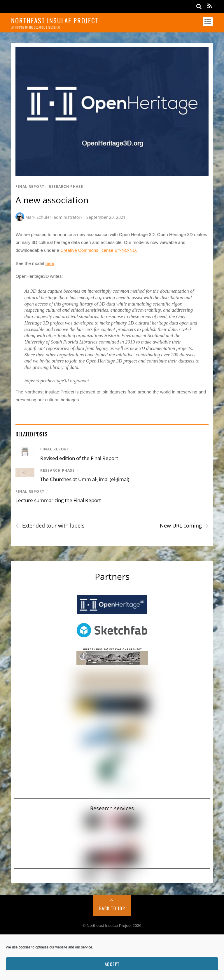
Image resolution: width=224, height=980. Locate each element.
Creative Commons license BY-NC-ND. (99, 250)
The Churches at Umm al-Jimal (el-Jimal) (85, 479)
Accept (112, 964)
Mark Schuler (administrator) (54, 217)
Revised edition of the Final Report (79, 458)
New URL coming (184, 526)
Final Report (30, 187)
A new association (52, 200)
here (50, 263)
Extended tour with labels (50, 526)
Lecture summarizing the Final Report (58, 500)
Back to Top (112, 908)
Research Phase (66, 187)
